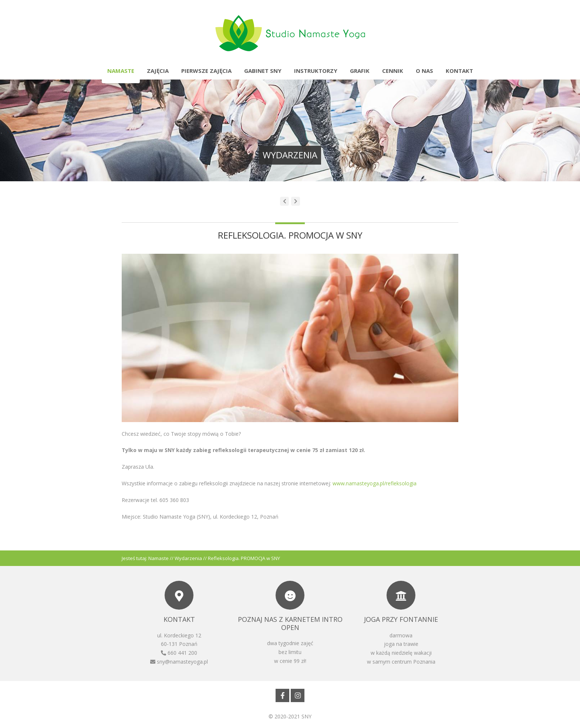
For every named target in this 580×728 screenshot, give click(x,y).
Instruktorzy (316, 71)
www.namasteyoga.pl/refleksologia (375, 483)
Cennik (393, 71)
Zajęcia (158, 71)
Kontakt (459, 71)
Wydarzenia (188, 558)
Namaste (121, 71)
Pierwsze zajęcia (206, 71)
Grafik (360, 71)
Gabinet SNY (263, 71)
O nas (424, 71)
